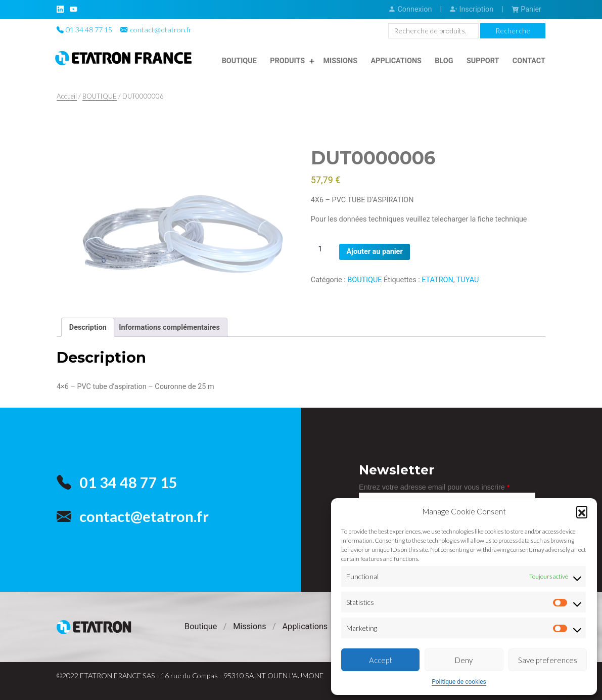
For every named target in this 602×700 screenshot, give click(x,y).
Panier (526, 9)
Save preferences (548, 660)
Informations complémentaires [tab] (169, 327)
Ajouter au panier (375, 252)
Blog (444, 61)
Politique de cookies (459, 682)
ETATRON (437, 280)
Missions (340, 61)
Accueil (67, 96)
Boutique (239, 61)
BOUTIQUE (100, 96)
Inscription (472, 9)
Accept (381, 660)
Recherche (513, 31)
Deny (464, 660)
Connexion (410, 9)
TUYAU (468, 280)
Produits (287, 61)
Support (483, 61)
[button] (582, 511)
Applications (396, 61)
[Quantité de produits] (324, 249)
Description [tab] (88, 327)
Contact (529, 61)
